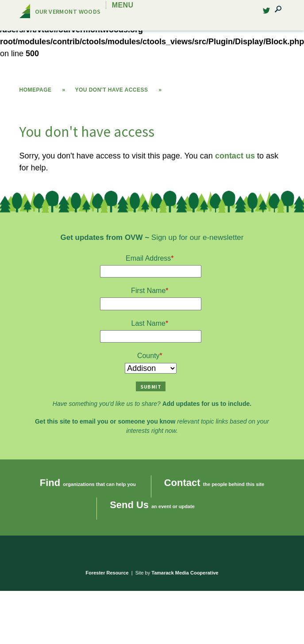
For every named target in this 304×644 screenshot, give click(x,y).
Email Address (148, 258)
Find (50, 483)
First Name (148, 291)
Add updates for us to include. (207, 404)
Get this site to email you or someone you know (105, 421)
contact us (235, 156)
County (148, 356)
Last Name (148, 323)
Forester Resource (107, 573)
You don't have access (111, 90)
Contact (182, 483)
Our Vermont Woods (68, 12)
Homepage (36, 90)
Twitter (262, 13)
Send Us (129, 505)
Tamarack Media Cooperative (185, 573)
